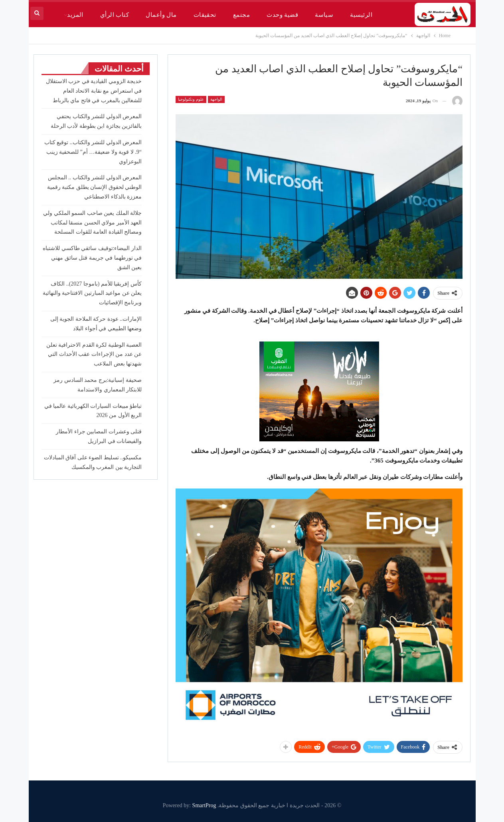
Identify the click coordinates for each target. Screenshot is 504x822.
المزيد (75, 15)
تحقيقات (205, 15)
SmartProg (204, 805)
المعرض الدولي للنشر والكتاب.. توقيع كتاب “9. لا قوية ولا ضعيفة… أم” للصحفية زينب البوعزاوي (93, 152)
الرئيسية (361, 15)
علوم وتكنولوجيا (191, 99)
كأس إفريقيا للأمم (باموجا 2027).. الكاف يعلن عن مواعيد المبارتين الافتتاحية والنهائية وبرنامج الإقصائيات (92, 293)
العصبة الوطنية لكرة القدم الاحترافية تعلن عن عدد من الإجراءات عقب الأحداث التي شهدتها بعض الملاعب (94, 354)
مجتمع (241, 15)
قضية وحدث (282, 15)
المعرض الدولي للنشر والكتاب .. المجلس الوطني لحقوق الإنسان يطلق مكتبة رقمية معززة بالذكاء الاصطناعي (95, 187)
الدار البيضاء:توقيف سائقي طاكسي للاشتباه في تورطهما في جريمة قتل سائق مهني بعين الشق (92, 258)
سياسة (324, 15)
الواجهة (216, 99)
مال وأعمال (161, 15)
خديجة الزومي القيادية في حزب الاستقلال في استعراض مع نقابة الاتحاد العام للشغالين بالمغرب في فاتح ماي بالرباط (94, 91)
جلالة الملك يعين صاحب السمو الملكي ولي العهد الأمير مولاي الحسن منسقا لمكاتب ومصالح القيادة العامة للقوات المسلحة (92, 223)
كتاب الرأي (115, 15)
